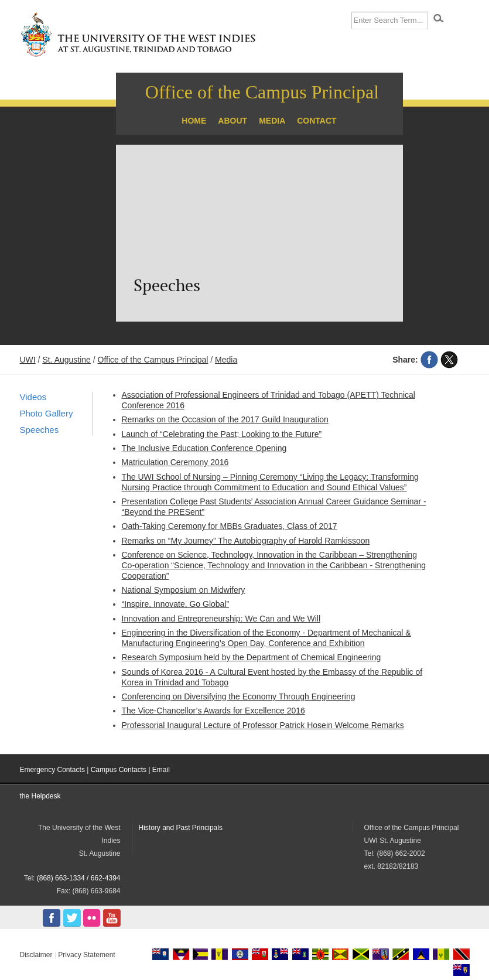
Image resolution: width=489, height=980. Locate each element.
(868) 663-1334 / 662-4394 (79, 878)
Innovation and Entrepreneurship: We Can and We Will (221, 619)
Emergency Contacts (52, 770)
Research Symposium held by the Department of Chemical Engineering (252, 657)
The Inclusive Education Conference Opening (204, 448)
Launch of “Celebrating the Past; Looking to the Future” (222, 434)
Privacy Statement (86, 955)
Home (194, 121)
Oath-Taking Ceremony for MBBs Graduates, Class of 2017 (230, 526)
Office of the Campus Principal (262, 92)
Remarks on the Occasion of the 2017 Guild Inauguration (225, 419)
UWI (28, 360)
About (232, 121)
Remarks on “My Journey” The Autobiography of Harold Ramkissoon (246, 541)
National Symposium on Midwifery (184, 590)
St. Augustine (66, 360)
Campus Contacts (119, 770)
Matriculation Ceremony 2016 (175, 462)
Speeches (40, 430)
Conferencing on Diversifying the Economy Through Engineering (239, 696)
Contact (317, 121)
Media (272, 121)
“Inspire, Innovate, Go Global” (176, 604)
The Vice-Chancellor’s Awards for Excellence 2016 (213, 711)
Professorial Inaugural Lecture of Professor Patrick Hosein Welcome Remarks (263, 725)
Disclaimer (36, 955)
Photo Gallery (47, 413)
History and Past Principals (181, 828)
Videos (33, 397)
